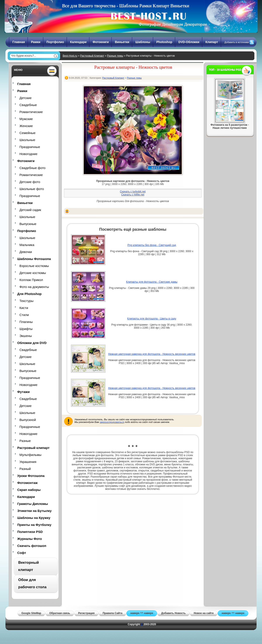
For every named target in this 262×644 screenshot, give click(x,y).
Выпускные (28, 224)
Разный (25, 469)
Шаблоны (143, 42)
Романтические (31, 112)
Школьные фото (32, 189)
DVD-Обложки (189, 42)
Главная (19, 42)
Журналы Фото (30, 539)
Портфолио (55, 42)
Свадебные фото (32, 168)
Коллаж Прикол (31, 280)
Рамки (36, 42)
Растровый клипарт (33, 448)
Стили (24, 315)
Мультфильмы (30, 455)
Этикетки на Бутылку (34, 511)
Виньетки (122, 42)
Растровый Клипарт (92, 56)
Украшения (28, 462)
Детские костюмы (33, 273)
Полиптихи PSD (30, 532)
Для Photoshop (29, 294)
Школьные (27, 140)
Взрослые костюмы (34, 266)
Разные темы (115, 56)
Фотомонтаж (27, 483)
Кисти (24, 308)
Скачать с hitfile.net (133, 195)
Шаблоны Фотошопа (34, 259)
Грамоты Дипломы (33, 504)
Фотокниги (101, 42)
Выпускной (28, 420)
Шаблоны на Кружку (34, 518)
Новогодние (28, 154)
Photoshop (164, 42)
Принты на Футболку (34, 525)
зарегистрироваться (112, 422)
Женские (26, 126)
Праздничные (30, 147)
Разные (25, 441)
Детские (26, 98)
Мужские (26, 119)
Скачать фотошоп (32, 546)
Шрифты (26, 329)
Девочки (26, 252)
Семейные (28, 133)
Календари (78, 42)
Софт (22, 553)
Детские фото (30, 182)
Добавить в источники (237, 42)
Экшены (26, 336)
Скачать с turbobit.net (133, 192)
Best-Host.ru (70, 56)
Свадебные (28, 105)
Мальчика (27, 245)
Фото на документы (34, 287)
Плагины (26, 322)
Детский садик (30, 210)
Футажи (23, 392)
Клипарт (212, 42)
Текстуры (26, 301)
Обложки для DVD (32, 343)
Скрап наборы (29, 490)
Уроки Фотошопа (31, 476)
